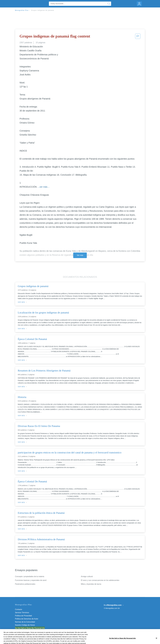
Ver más (80, 255)
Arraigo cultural (87, 576)
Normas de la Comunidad (25, 622)
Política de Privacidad (23, 616)
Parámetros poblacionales (25, 584)
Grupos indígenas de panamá (43, 10)
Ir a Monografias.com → (114, 605)
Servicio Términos (22, 613)
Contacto (18, 609)
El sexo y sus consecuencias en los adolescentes (100, 580)
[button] (138, 37)
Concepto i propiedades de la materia (30, 576)
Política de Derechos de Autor (27, 619)
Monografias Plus (22, 10)
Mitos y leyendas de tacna (91, 584)
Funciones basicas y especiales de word (31, 580)
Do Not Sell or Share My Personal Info (30, 628)
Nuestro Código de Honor (25, 625)
